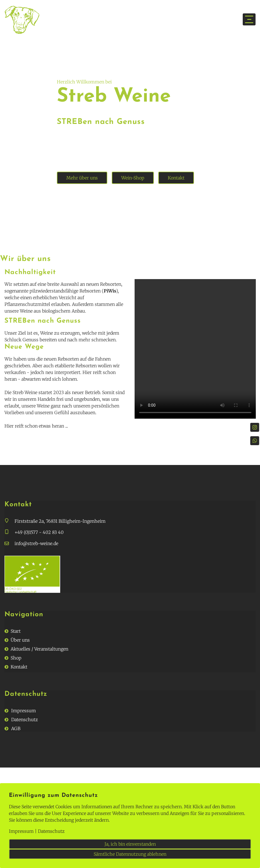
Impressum (24, 711)
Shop (16, 658)
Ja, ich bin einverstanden (130, 844)
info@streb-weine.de (36, 543)
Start (16, 631)
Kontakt (176, 178)
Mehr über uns (82, 178)
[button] (9, 521)
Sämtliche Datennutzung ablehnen (130, 854)
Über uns (20, 640)
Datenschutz (25, 720)
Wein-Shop (133, 178)
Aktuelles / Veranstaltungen (39, 649)
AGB (16, 728)
